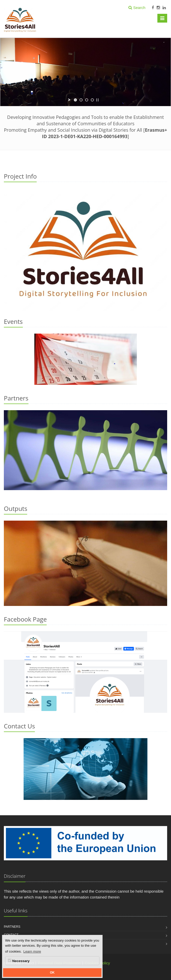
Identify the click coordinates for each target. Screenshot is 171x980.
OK (52, 973)
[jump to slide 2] (81, 100)
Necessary (19, 961)
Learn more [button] (32, 951)
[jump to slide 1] (75, 100)
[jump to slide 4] (92, 100)
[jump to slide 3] (87, 100)
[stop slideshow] (97, 100)
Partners (12, 927)
